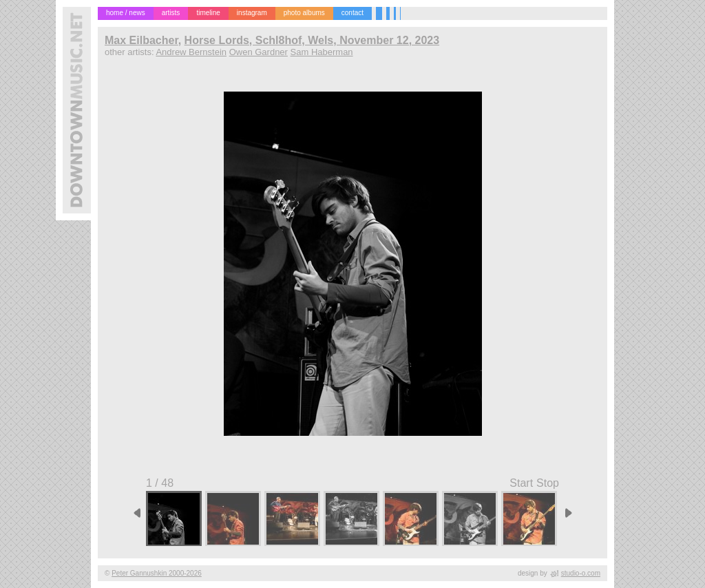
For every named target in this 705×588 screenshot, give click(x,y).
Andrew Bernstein (191, 52)
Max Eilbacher (141, 40)
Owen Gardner (259, 52)
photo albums (304, 13)
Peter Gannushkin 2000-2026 (157, 573)
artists (171, 13)
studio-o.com (581, 573)
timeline (208, 13)
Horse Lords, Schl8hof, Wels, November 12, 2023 (312, 40)
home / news (126, 13)
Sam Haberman (322, 52)
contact (352, 13)
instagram (252, 13)
